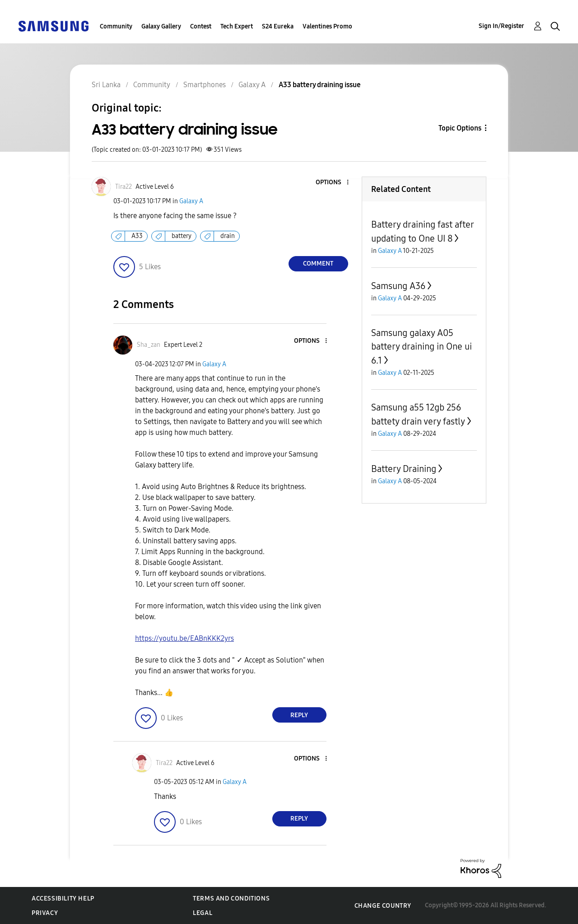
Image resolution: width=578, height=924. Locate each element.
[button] (332, 183)
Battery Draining (404, 469)
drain (228, 236)
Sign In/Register (501, 26)
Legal (203, 913)
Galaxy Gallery (161, 26)
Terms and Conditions (231, 898)
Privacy (45, 913)
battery (182, 236)
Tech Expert (237, 26)
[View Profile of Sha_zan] (149, 345)
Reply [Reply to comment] (299, 715)
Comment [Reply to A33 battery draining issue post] (318, 264)
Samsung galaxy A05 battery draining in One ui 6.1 (422, 347)
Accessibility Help (63, 898)
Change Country (383, 906)
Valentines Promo (327, 26)
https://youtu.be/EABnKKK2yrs (184, 638)
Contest (201, 26)
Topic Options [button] (460, 128)
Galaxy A (191, 201)
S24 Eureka (278, 26)
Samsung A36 (398, 286)
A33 (137, 236)
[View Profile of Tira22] (124, 187)
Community (116, 26)
